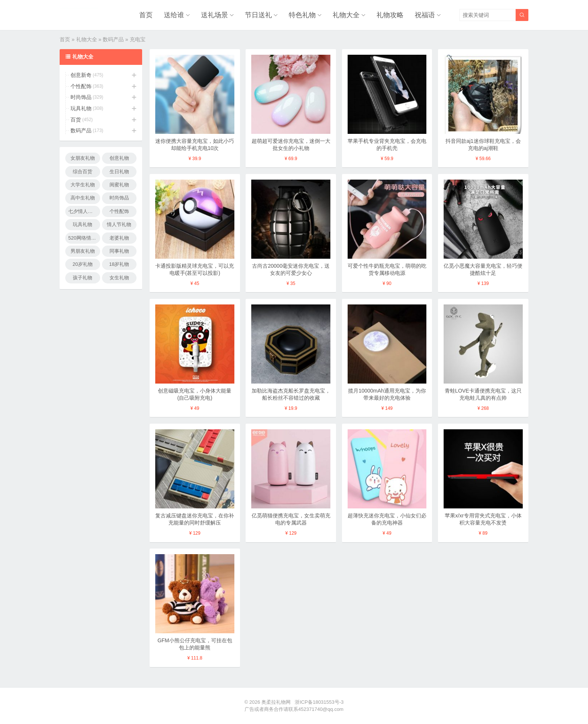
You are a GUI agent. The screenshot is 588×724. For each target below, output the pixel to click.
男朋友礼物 (83, 251)
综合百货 (82, 172)
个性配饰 (81, 86)
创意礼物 (119, 158)
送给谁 (174, 15)
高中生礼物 (83, 198)
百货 (76, 120)
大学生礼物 (83, 185)
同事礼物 (119, 251)
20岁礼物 (83, 264)
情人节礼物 (119, 224)
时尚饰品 (81, 97)
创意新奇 (81, 75)
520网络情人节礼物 (84, 238)
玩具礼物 (81, 108)
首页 (146, 15)
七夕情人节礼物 (84, 211)
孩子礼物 (82, 278)
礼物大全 (346, 15)
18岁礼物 (119, 264)
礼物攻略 (390, 15)
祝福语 (425, 15)
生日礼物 (119, 172)
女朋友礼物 (83, 158)
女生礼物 (119, 278)
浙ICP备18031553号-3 (319, 702)
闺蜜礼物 (119, 185)
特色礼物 (302, 15)
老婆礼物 (119, 238)
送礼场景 (214, 15)
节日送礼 (258, 15)
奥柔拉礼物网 (276, 702)
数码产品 (113, 39)
